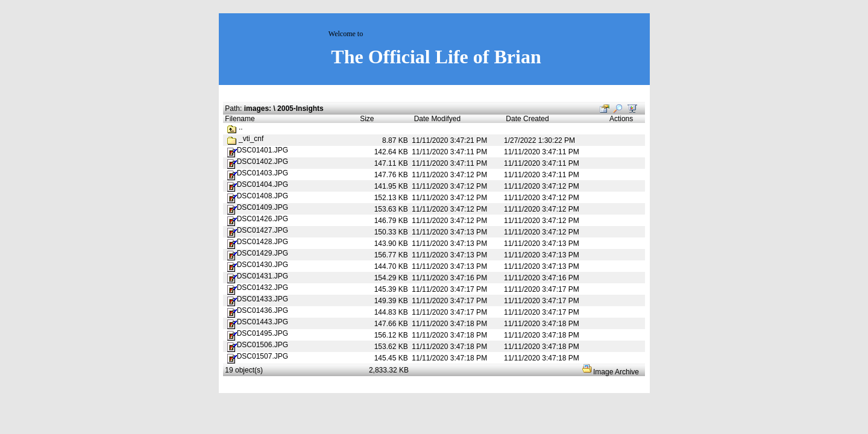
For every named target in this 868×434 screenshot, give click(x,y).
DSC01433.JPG (258, 299)
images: (258, 108)
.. (235, 127)
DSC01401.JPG (258, 150)
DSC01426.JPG (258, 219)
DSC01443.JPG (258, 322)
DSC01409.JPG (258, 207)
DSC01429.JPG (258, 253)
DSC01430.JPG (258, 265)
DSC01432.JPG (258, 288)
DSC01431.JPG (258, 276)
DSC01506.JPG (258, 345)
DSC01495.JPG (258, 333)
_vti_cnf (251, 139)
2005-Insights (300, 108)
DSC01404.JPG (258, 184)
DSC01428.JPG (258, 242)
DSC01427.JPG (258, 230)
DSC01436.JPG (258, 310)
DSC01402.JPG (258, 162)
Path (232, 108)
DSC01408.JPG (258, 196)
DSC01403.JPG (258, 173)
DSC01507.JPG (258, 356)
